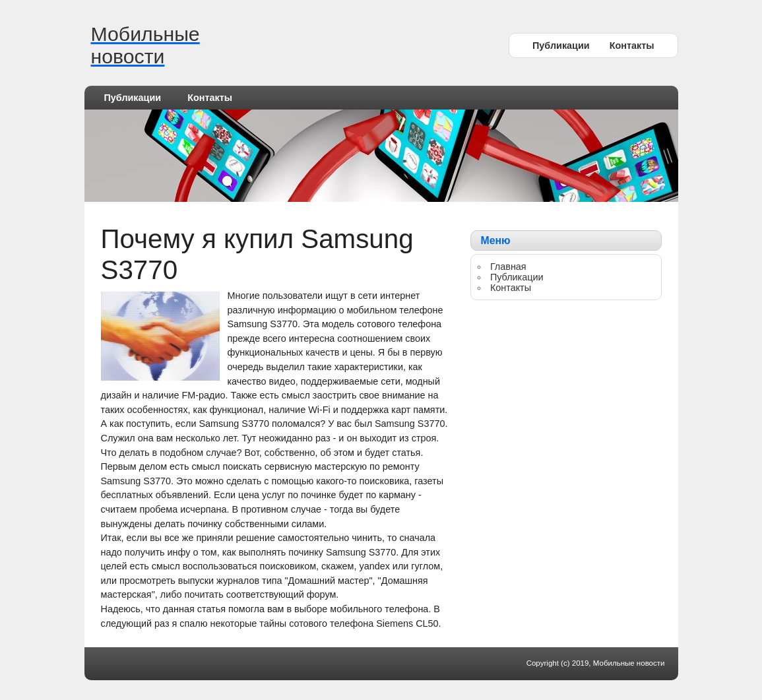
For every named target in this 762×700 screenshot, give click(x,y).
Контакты (632, 46)
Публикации (561, 46)
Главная (508, 267)
